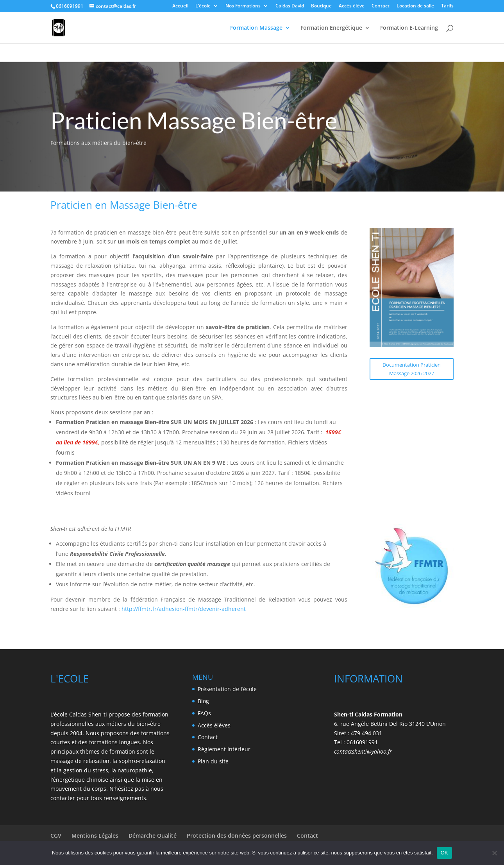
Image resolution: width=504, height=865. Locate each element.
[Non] (494, 853)
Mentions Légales (95, 835)
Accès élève (352, 6)
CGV (56, 835)
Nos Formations (243, 6)
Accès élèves (214, 725)
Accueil (180, 6)
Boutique (321, 6)
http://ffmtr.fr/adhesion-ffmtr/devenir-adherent (183, 609)
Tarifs (447, 6)
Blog (203, 701)
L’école (203, 6)
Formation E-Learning (409, 28)
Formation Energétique (331, 28)
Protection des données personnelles (237, 835)
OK (444, 853)
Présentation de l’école (227, 689)
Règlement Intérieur (224, 749)
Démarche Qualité (153, 835)
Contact (381, 6)
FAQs (204, 713)
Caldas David (290, 6)
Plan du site (213, 761)
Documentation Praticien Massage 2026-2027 (412, 369)
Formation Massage (256, 28)
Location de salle (415, 6)
